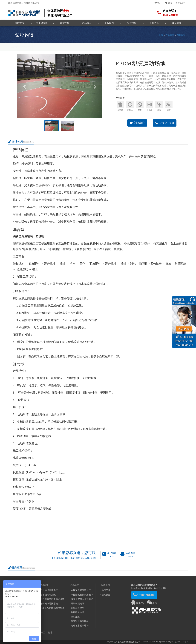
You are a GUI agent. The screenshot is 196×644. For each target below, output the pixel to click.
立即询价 (137, 123)
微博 (50, 633)
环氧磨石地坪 (78, 608)
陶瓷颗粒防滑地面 (80, 621)
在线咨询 (127, 555)
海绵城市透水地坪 (80, 626)
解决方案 (64, 23)
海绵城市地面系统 (49, 604)
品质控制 (132, 23)
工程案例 (109, 23)
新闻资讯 (154, 23)
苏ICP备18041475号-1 (179, 642)
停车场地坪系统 (48, 595)
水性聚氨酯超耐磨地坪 (82, 595)
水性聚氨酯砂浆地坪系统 (52, 599)
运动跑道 (106, 595)
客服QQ (137, 603)
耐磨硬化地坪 (78, 612)
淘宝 (43, 633)
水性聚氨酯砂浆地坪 (81, 590)
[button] (24, 86)
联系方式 (177, 23)
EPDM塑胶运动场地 (20, 47)
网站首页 (19, 23)
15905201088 (165, 123)
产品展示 (87, 23)
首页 (161, 35)
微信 (152, 603)
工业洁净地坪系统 (49, 590)
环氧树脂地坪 (78, 604)
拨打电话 (109, 555)
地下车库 (106, 590)
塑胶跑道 (181, 35)
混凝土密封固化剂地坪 (82, 599)
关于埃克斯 (42, 23)
